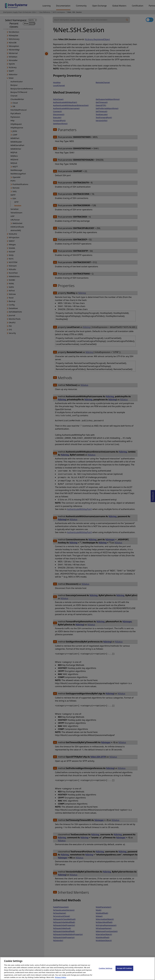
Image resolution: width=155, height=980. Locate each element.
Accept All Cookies (124, 971)
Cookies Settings (106, 971)
